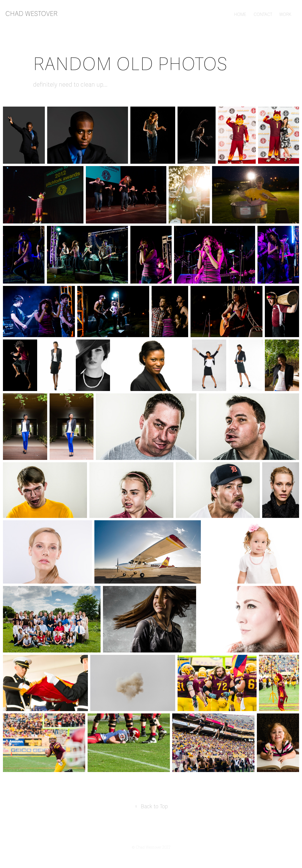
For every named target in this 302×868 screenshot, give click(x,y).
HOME (240, 15)
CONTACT (263, 15)
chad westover (31, 14)
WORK (285, 15)
